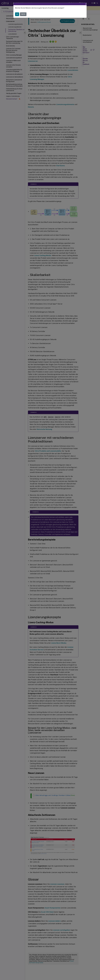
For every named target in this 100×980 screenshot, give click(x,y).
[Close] (86, 4)
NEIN (23, 14)
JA (17, 14)
